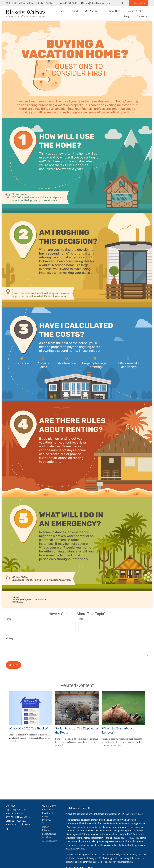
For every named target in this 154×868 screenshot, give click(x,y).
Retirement (47, 809)
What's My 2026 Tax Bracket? (29, 728)
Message (10, 638)
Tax (44, 823)
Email (81, 619)
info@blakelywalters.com (95, 3)
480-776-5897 (68, 3)
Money (45, 827)
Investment (47, 813)
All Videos (47, 837)
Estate (45, 816)
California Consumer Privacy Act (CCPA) (87, 858)
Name (8, 619)
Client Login (139, 3)
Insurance (47, 820)
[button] (62, 11)
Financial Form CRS (81, 808)
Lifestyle (46, 830)
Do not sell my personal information (115, 862)
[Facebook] (122, 3)
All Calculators (49, 841)
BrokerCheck (136, 814)
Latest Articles (49, 834)
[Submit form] (13, 665)
